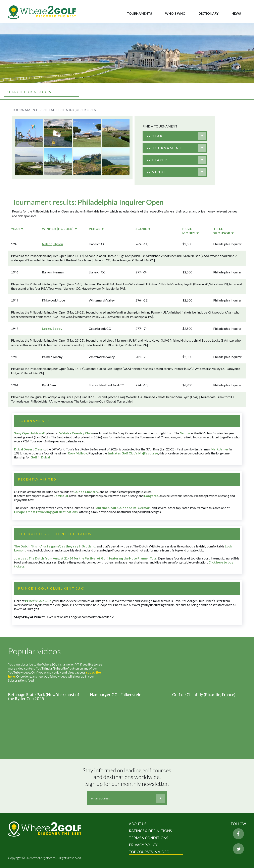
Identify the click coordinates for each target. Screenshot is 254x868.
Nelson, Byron (53, 244)
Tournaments (139, 13)
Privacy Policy (143, 845)
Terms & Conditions (148, 838)
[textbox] (154, 136)
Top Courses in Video (149, 852)
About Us (138, 824)
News (236, 13)
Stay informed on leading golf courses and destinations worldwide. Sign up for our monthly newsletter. (128, 777)
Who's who (175, 13)
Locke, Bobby (52, 328)
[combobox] (175, 136)
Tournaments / (27, 110)
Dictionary (209, 13)
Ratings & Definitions (150, 831)
